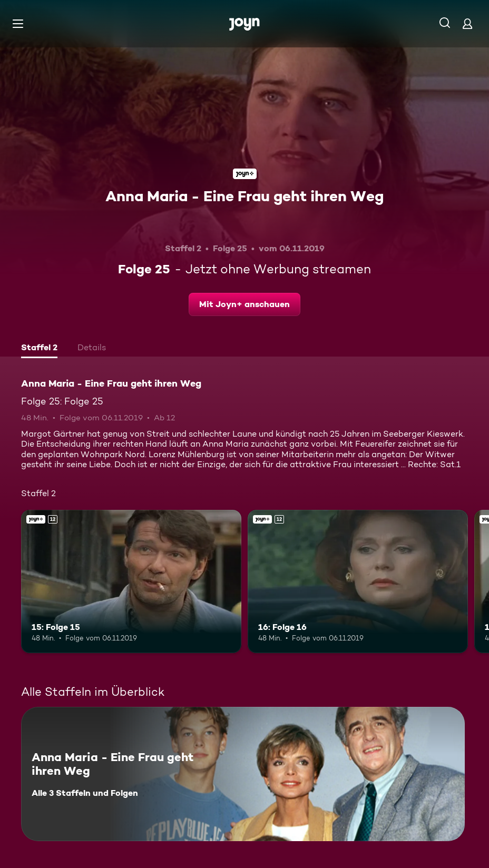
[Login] (467, 23)
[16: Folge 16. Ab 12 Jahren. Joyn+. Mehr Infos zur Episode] (358, 581)
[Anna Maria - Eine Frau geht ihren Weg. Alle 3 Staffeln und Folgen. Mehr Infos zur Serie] (243, 774)
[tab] (39, 349)
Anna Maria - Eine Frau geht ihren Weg (244, 196)
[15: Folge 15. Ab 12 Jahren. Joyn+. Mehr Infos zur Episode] (131, 581)
